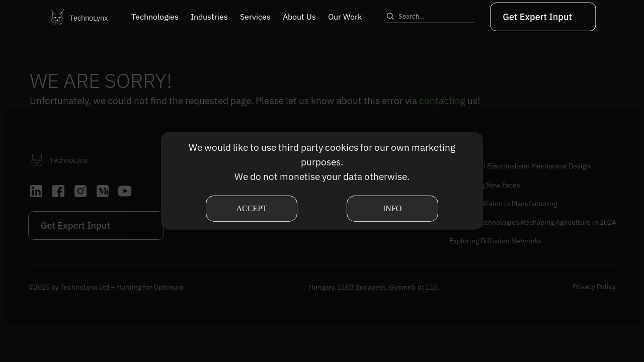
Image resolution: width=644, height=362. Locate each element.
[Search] (390, 16)
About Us (299, 17)
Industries (209, 17)
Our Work (345, 17)
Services (255, 17)
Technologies (155, 17)
